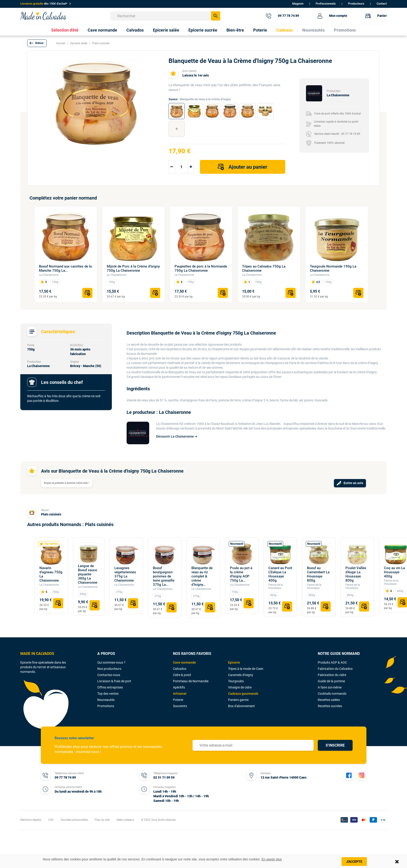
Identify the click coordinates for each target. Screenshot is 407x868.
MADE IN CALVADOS (37, 654)
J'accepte (354, 862)
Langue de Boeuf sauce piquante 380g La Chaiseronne (88, 574)
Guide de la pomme (331, 681)
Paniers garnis (238, 700)
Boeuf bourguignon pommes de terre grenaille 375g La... (164, 576)
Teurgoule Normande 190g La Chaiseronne (333, 268)
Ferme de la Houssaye (276, 586)
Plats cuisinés (51, 514)
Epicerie (234, 662)
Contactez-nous (109, 675)
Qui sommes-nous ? (111, 662)
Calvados (180, 669)
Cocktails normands (332, 694)
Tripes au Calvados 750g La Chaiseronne (264, 268)
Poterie (178, 700)
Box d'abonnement (241, 706)
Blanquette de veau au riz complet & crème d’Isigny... (202, 576)
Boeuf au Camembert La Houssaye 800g (318, 574)
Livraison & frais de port (114, 681)
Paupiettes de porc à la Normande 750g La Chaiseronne (201, 268)
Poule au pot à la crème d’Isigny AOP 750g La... (241, 574)
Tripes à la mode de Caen (246, 669)
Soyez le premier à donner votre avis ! (67, 483)
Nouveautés (106, 700)
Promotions (106, 706)
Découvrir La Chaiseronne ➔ (177, 436)
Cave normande (184, 662)
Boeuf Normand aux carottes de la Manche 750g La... (65, 268)
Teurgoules (236, 681)
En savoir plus (272, 859)
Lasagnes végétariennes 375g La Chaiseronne (125, 574)
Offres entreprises (110, 687)
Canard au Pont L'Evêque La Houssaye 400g (280, 574)
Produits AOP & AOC (332, 662)
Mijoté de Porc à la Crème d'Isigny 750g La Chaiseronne (133, 268)
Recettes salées (329, 700)
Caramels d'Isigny (241, 675)
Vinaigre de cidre (240, 687)
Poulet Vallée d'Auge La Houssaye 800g (356, 574)
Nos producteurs (109, 669)
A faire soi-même (330, 687)
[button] (37, 43)
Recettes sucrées (330, 706)
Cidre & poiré (182, 675)
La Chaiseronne (49, 275)
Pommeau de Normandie (191, 681)
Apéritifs (179, 687)
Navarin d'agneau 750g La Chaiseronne (51, 574)
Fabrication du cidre (332, 675)
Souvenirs (180, 706)
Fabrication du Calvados (335, 669)
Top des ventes (108, 694)
